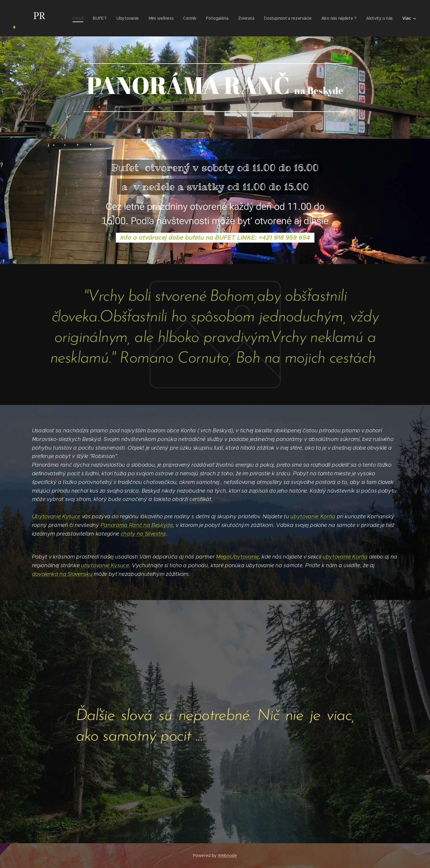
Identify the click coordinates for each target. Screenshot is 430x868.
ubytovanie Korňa (313, 517)
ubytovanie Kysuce (105, 565)
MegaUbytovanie (237, 557)
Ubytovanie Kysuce (56, 517)
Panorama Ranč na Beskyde (137, 525)
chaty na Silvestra (143, 534)
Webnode (227, 855)
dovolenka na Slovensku (62, 574)
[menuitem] (74, 18)
